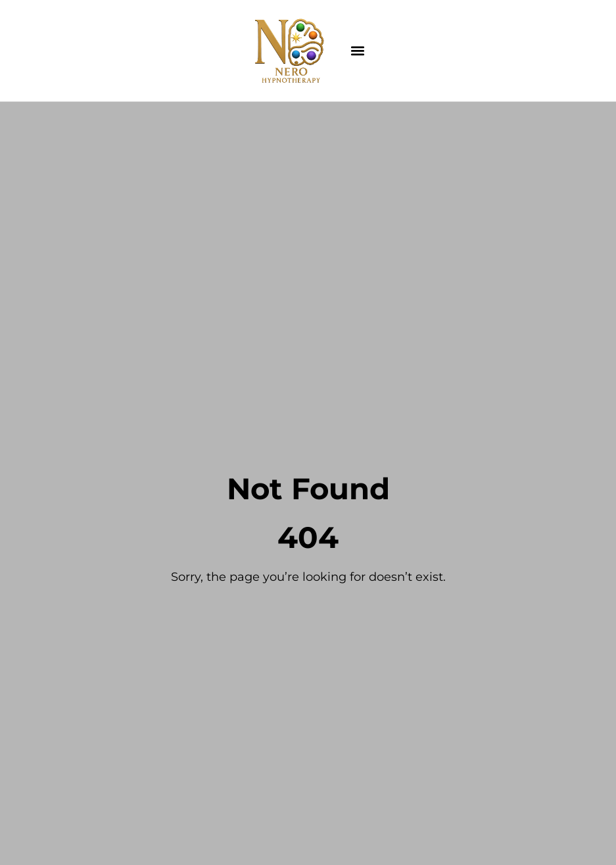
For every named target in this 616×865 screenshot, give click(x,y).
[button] (357, 51)
